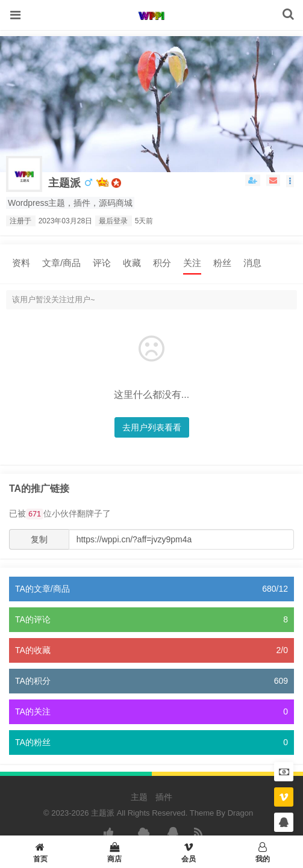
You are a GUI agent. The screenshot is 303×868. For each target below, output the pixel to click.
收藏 (132, 263)
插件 (164, 797)
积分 (162, 263)
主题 (139, 797)
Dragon (241, 813)
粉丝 (222, 263)
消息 (252, 263)
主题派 (64, 183)
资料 (21, 263)
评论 (102, 263)
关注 (192, 263)
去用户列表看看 (152, 427)
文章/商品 (61, 263)
